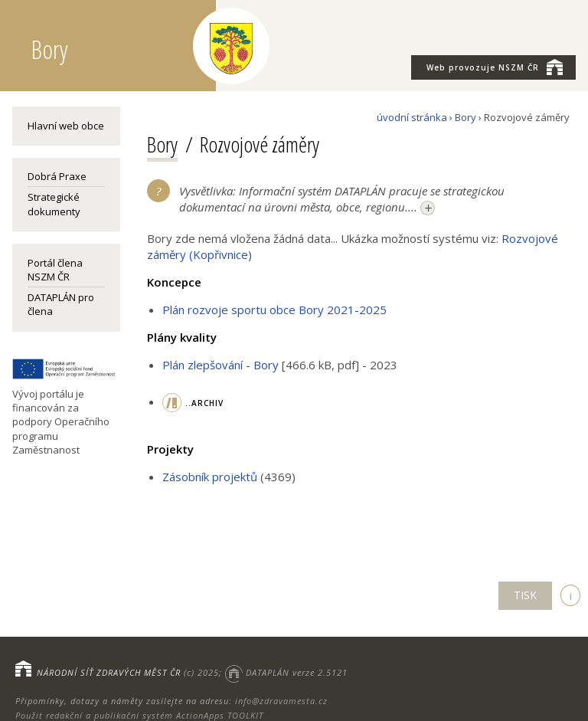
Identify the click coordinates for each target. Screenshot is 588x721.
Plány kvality (182, 337)
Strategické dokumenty (54, 204)
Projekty (170, 449)
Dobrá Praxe (57, 176)
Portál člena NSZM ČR (55, 270)
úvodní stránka (412, 117)
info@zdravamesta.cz (281, 701)
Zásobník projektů (210, 477)
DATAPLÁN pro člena (61, 304)
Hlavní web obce (66, 126)
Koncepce (174, 282)
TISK (525, 595)
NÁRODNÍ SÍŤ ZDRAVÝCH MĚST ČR (109, 672)
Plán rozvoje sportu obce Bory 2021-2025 (274, 310)
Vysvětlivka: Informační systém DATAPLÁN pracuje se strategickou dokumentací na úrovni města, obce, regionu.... (342, 200)
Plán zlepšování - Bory (220, 365)
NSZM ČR (495, 67)
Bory (465, 117)
